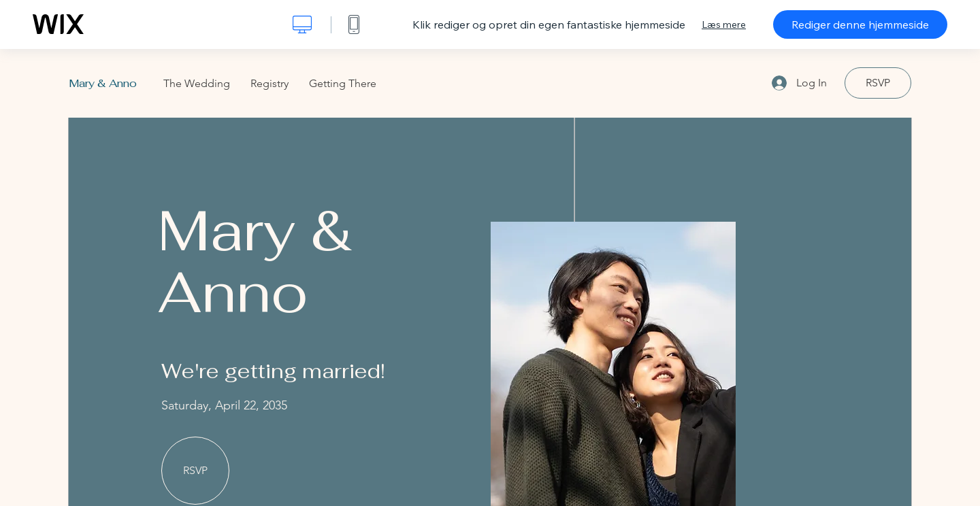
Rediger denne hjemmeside (860, 24)
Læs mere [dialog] (724, 24)
